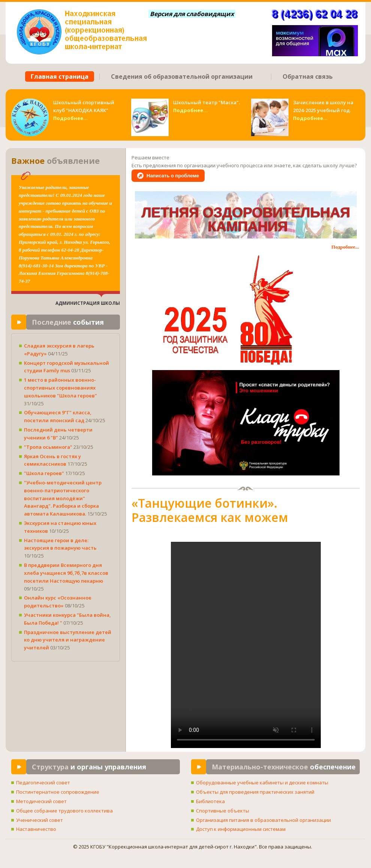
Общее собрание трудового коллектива (64, 811)
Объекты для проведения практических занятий (255, 792)
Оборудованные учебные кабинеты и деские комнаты (262, 783)
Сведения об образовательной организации (182, 76)
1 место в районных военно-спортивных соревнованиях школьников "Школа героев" (61, 388)
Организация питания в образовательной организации (263, 820)
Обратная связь (308, 76)
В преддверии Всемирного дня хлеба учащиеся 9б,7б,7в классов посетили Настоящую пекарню (66, 573)
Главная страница (60, 76)
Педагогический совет (43, 783)
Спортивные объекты (223, 811)
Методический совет (41, 801)
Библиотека (210, 801)
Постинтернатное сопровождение (58, 792)
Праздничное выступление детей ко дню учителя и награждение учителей (68, 640)
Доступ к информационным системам (241, 829)
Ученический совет (40, 820)
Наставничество (36, 829)
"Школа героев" (45, 473)
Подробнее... (70, 118)
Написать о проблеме (173, 176)
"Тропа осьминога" (49, 447)
